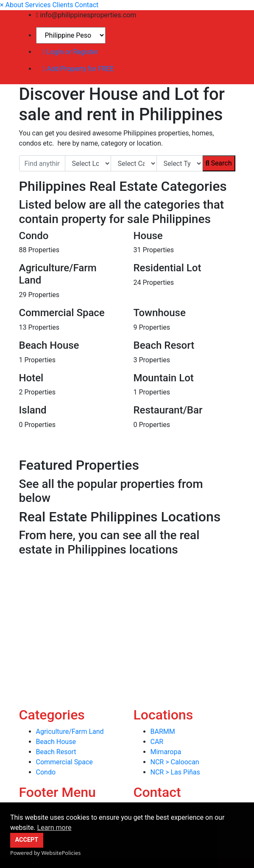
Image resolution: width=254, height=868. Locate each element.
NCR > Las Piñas (175, 772)
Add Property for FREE (78, 69)
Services (38, 5)
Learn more (54, 828)
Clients (63, 5)
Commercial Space (64, 762)
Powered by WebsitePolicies (45, 853)
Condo (46, 772)
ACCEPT (27, 840)
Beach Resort (56, 752)
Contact (87, 5)
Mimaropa (166, 752)
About (15, 5)
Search (219, 163)
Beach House (56, 742)
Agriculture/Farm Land (70, 732)
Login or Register (70, 52)
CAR (157, 742)
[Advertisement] (127, 619)
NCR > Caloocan (175, 762)
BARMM (163, 732)
